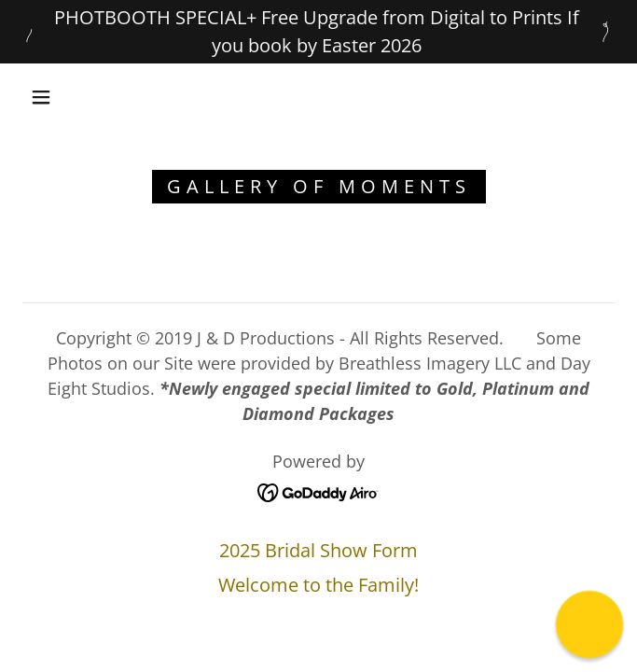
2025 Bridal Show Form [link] (318, 550)
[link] (318, 490)
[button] (52, 97)
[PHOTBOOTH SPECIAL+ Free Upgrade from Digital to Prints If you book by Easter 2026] (318, 32)
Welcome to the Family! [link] (318, 585)
